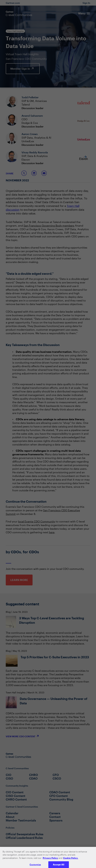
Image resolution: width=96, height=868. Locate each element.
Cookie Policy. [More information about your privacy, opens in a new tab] (71, 861)
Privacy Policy (50, 861)
